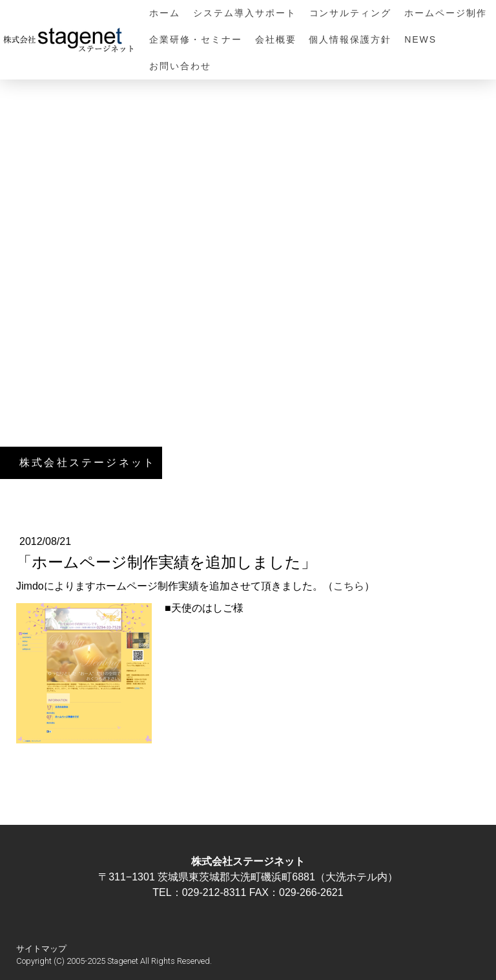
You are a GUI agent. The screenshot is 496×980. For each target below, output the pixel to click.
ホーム (165, 13)
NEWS (420, 39)
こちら (349, 586)
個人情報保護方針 (350, 39)
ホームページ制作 (446, 13)
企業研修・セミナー (196, 39)
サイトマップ (41, 949)
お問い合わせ (180, 66)
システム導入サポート (245, 13)
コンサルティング (351, 13)
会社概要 (276, 39)
